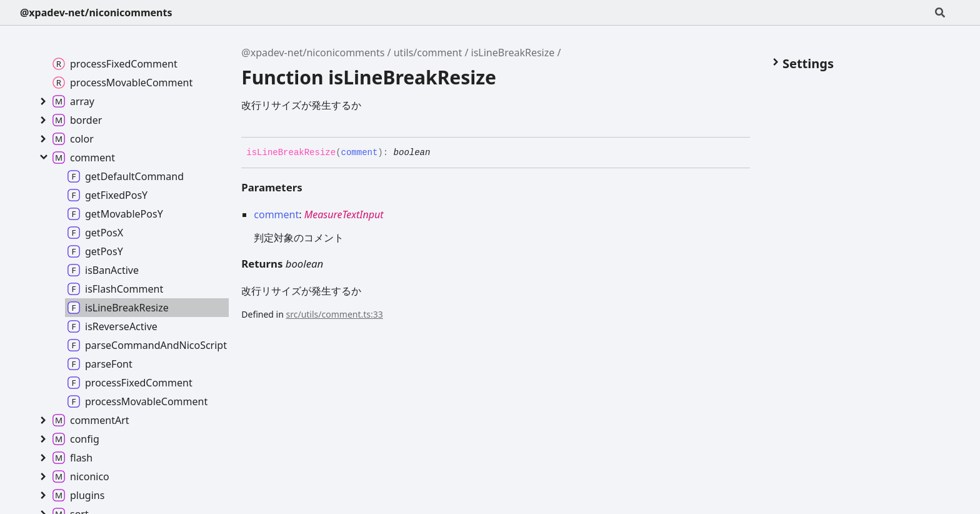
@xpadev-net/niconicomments (96, 13)
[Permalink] (439, 153)
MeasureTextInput (344, 214)
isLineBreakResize (513, 53)
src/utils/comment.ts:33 (335, 314)
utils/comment (428, 53)
